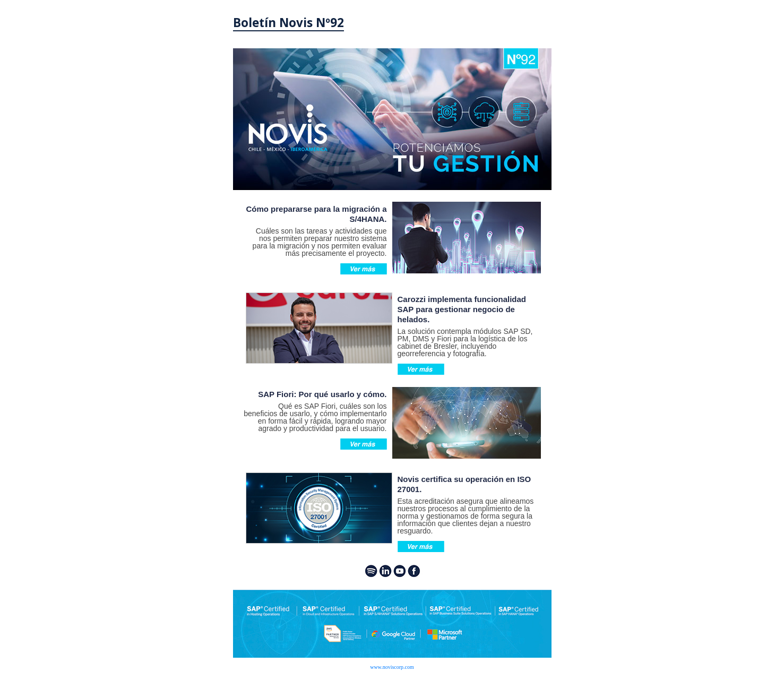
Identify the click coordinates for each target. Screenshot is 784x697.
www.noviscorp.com (392, 667)
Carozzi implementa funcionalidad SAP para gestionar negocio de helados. (462, 309)
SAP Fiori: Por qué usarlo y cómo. (322, 394)
